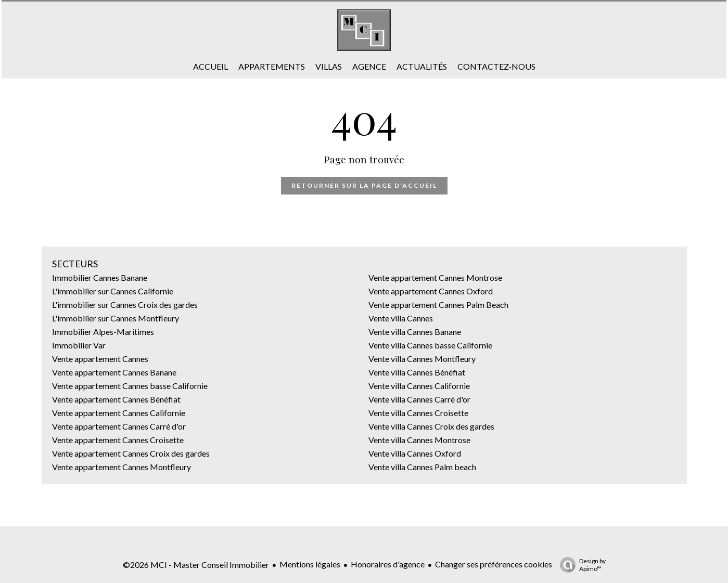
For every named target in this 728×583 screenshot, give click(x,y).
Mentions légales (310, 564)
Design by (580, 565)
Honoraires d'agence (388, 564)
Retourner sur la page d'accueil (364, 185)
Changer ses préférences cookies (494, 564)
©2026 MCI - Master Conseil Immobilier (196, 565)
